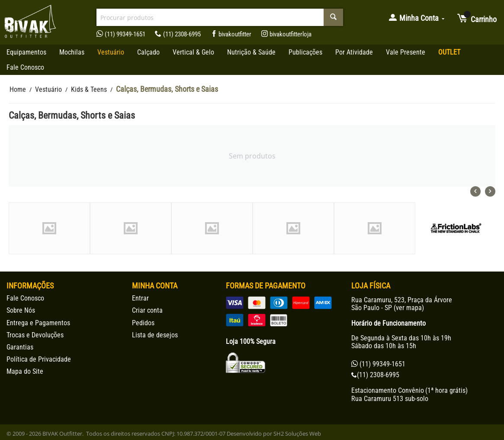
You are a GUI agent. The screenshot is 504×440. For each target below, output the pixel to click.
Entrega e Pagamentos (38, 323)
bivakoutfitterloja (286, 34)
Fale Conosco (25, 67)
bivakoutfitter (231, 34)
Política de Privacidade (39, 359)
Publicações (305, 52)
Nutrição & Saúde (251, 52)
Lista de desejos (155, 335)
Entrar (140, 298)
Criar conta (147, 310)
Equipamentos (26, 52)
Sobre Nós (21, 310)
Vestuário (111, 52)
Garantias (20, 347)
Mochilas (72, 52)
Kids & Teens (89, 89)
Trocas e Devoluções (35, 335)
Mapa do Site (25, 371)
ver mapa (409, 308)
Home (18, 89)
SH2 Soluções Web (297, 434)
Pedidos (143, 323)
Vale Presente (406, 52)
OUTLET (449, 52)
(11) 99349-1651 (121, 34)
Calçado (148, 52)
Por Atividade (354, 52)
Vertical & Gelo (193, 52)
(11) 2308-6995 (178, 34)
